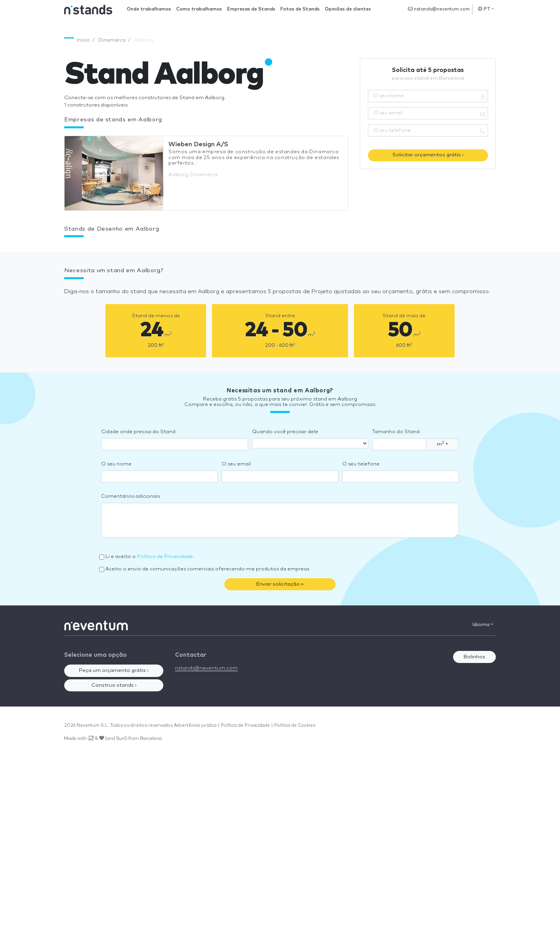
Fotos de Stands (300, 9)
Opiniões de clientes (348, 9)
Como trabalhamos (199, 9)
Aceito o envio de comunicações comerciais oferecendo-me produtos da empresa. (208, 569)
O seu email (236, 464)
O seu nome (116, 464)
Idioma (483, 624)
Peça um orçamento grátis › (114, 671)
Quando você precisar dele (285, 432)
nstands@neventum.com (439, 9)
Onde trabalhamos (149, 9)
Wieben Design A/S (198, 144)
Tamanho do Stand (396, 432)
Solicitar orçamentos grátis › (428, 155)
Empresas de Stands (251, 9)
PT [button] (486, 9)
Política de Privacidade (165, 557)
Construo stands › (114, 685)
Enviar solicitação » (280, 584)
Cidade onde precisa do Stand (138, 432)
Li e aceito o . (150, 557)
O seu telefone (361, 464)
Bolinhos (474, 657)
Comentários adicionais (130, 496)
